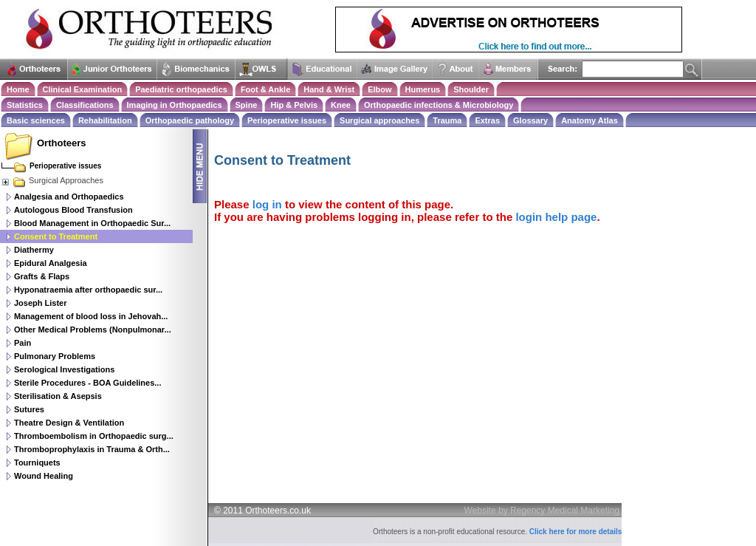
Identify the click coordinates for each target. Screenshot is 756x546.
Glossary (530, 120)
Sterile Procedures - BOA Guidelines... (87, 383)
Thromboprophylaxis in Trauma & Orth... (92, 449)
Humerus (423, 89)
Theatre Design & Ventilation (69, 423)
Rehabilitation (105, 120)
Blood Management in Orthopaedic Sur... (92, 223)
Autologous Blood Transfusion (73, 210)
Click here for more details (576, 532)
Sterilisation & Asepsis (58, 396)
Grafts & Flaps (42, 276)
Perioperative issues (287, 120)
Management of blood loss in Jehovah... (91, 316)
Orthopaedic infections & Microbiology (439, 105)
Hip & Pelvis (294, 105)
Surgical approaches (379, 120)
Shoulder (471, 89)
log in (267, 204)
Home (18, 89)
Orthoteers (61, 143)
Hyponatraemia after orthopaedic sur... (88, 290)
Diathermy (34, 250)
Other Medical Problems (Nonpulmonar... (93, 330)
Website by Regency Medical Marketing (542, 511)
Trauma (447, 120)
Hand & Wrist (329, 89)
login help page (556, 217)
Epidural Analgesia (51, 263)
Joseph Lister (41, 303)
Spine (247, 105)
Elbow (379, 89)
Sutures (29, 409)
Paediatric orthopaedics (181, 89)
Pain (23, 343)
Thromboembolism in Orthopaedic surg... (94, 436)
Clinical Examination (83, 89)
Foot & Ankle (265, 89)
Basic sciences (36, 120)
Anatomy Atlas (590, 120)
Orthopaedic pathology (190, 120)
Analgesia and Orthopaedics (69, 197)
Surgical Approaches (52, 180)
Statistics (25, 105)
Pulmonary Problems (55, 356)
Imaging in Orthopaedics (175, 105)
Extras (487, 120)
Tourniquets (37, 463)
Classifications (85, 105)
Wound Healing (44, 476)
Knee (341, 105)
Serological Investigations (64, 369)
